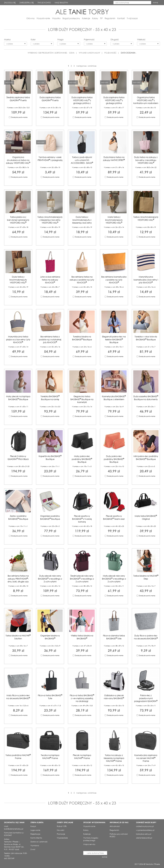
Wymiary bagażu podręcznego (91, 839)
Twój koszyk (132, 18)
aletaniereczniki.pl (144, 838)
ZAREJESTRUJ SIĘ (27, 3)
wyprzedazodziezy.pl (145, 830)
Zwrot (33, 849)
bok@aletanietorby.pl (14, 829)
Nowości (61, 830)
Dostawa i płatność (39, 842)
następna (81, 66)
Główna (30, 18)
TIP (101, 18)
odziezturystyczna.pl (145, 826)
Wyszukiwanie (43, 18)
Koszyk (33, 826)
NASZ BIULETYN (61, 3)
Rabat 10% (62, 826)
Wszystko (56, 18)
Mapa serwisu (89, 844)
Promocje (61, 834)
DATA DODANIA (128, 53)
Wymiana (35, 845)
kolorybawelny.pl (144, 834)
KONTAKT (8, 835)
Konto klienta (36, 838)
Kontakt (121, 18)
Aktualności (115, 826)
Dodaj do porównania (19, 117)
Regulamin (110, 18)
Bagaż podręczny (71, 18)
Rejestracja (35, 834)
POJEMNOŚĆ (110, 53)
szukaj (156, 3)
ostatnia (92, 66)
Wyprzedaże (62, 838)
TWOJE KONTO (44, 3)
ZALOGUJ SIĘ (10, 3)
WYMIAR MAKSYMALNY (89, 53)
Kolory (95, 18)
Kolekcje (86, 18)
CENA (72, 53)
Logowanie (35, 830)
